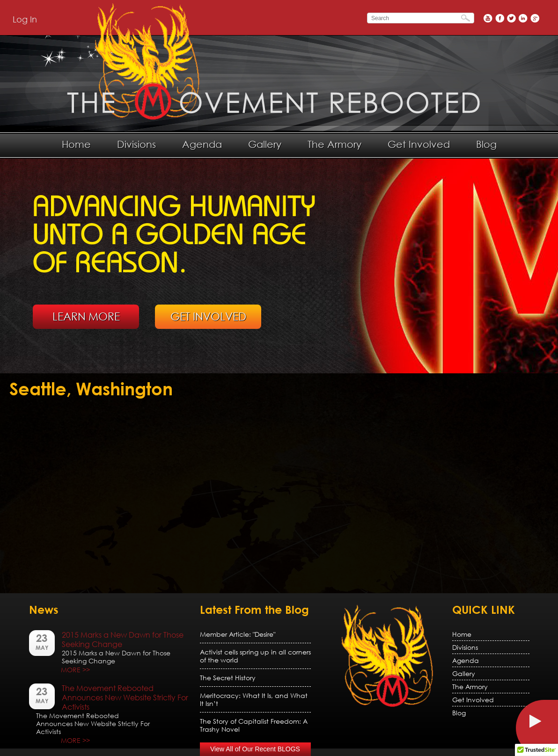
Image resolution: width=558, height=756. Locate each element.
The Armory (334, 144)
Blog (486, 144)
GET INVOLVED (208, 316)
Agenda (202, 144)
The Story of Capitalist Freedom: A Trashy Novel (254, 725)
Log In (25, 19)
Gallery (265, 144)
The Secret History (228, 678)
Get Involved (419, 144)
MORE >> (75, 670)
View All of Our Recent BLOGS (255, 749)
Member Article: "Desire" (238, 634)
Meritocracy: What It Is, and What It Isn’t (254, 699)
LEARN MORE (86, 316)
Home (76, 144)
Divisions (136, 144)
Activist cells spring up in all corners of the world (255, 656)
